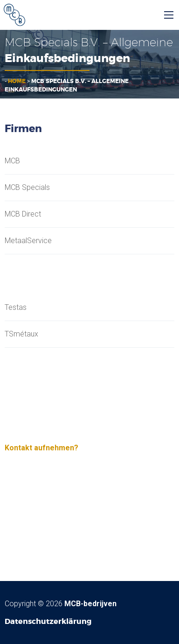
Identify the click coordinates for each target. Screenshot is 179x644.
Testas (16, 308)
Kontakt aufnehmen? (41, 448)
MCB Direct (23, 214)
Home (17, 81)
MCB (12, 161)
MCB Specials (27, 188)
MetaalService (28, 241)
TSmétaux (21, 334)
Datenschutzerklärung (48, 621)
